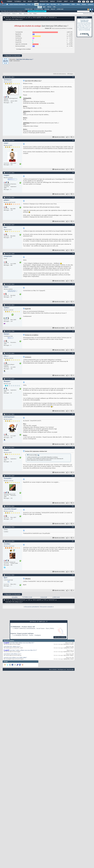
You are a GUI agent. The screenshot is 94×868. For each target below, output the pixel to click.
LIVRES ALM (60, 9)
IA (33, 4)
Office (78, 4)
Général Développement (18, 17)
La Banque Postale (21, 635)
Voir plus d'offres (60, 637)
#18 (73, 575)
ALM (36, 4)
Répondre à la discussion (12, 56)
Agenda (25, 13)
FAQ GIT (53, 9)
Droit (66, 2)
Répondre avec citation (59, 137)
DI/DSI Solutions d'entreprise (18, 4)
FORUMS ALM (29, 9)
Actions (14, 13)
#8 (73, 305)
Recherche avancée (88, 13)
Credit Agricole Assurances (25, 628)
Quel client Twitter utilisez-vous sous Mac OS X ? (23, 650)
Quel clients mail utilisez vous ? (12, 654)
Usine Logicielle (37, 17)
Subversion (52, 17)
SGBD (73, 4)
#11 (73, 379)
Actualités (15, 597)
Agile (44, 7)
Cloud (29, 4)
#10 (73, 353)
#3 (73, 173)
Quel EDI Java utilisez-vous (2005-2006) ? (15, 658)
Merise (49, 7)
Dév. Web (53, 4)
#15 (73, 506)
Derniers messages (6, 13)
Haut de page (70, 669)
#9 (73, 331)
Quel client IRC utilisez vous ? (12, 647)
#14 (73, 476)
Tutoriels (18, 2)
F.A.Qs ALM (44, 597)
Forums (9, 2)
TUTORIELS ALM (38, 9)
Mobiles (84, 4)
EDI (59, 4)
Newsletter (44, 2)
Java (48, 4)
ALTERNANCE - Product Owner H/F (23, 627)
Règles (35, 13)
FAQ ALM (47, 9)
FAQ (24, 2)
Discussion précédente (32, 607)
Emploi (52, 2)
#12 (73, 414)
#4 (73, 197)
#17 (73, 541)
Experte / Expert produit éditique (22, 633)
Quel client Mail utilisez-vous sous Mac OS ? (22, 643)
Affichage (70, 74)
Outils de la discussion (59, 74)
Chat (36, 2)
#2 (73, 140)
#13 (73, 447)
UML (54, 7)
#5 (73, 225)
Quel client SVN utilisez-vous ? (25, 59)
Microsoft (42, 4)
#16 (73, 527)
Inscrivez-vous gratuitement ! (37, 11)
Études (59, 2)
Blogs (30, 2)
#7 (73, 284)
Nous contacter (53, 669)
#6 (73, 253)
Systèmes (90, 4)
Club (71, 2)
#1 (73, 77)
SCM (45, 17)
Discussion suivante (46, 607)
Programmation (66, 4)
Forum (7, 17)
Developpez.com (62, 669)
